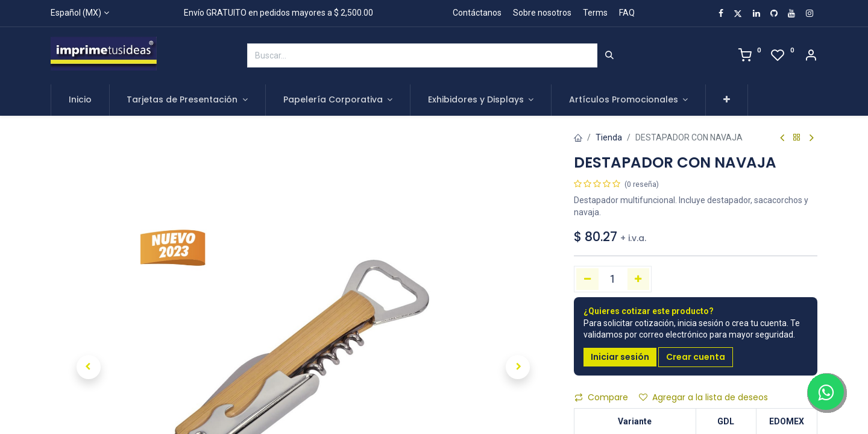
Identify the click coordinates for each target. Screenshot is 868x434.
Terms (595, 13)
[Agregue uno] (639, 279)
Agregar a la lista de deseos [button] (703, 397)
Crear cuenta (696, 357)
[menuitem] (80, 100)
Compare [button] (601, 397)
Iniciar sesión (620, 357)
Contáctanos (477, 13)
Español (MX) (76, 13)
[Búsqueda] (609, 55)
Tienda (609, 137)
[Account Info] (811, 57)
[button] (727, 100)
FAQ (627, 13)
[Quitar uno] (587, 279)
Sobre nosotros (542, 13)
